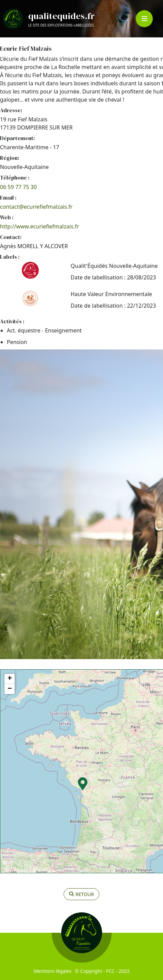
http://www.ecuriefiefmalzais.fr (39, 226)
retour (81, 894)
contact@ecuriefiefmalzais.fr (36, 207)
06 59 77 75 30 (18, 187)
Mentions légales (53, 971)
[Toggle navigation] (144, 19)
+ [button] (10, 679)
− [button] (10, 689)
